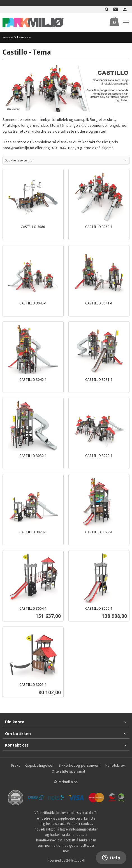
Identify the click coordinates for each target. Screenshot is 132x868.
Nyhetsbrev (115, 765)
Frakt (16, 765)
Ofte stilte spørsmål (68, 771)
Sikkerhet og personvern (80, 765)
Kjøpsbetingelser (39, 765)
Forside (8, 37)
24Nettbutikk (76, 860)
